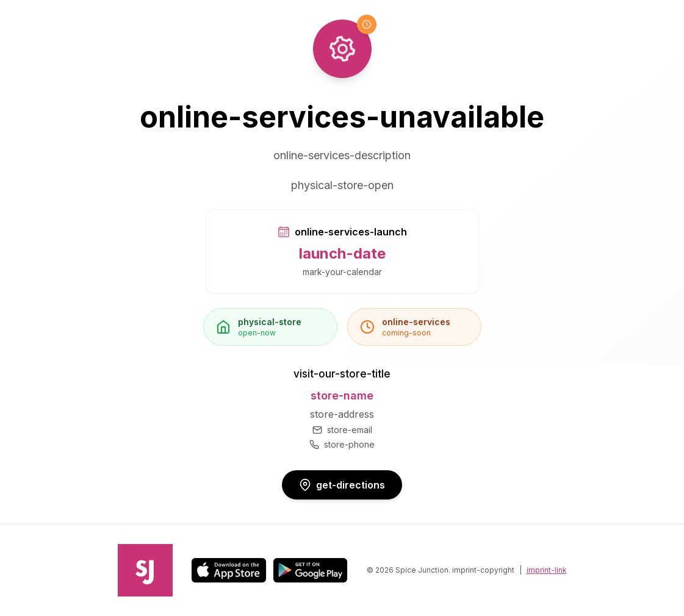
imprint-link (547, 570)
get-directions (342, 485)
